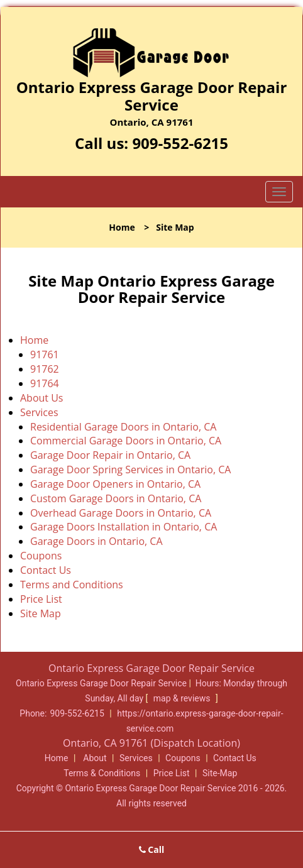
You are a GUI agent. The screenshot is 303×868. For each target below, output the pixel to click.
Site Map (41, 613)
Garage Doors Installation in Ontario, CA (124, 527)
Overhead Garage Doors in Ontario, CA (121, 513)
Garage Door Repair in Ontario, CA (110, 455)
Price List (41, 599)
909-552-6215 (180, 143)
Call (152, 849)
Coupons (41, 556)
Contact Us (46, 570)
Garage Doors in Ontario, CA (96, 541)
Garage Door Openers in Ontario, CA (115, 484)
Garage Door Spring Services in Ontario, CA (130, 470)
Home (122, 227)
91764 (45, 383)
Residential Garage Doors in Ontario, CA (123, 427)
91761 (45, 354)
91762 (45, 369)
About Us (42, 398)
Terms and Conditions (72, 585)
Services (39, 412)
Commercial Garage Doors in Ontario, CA (126, 441)
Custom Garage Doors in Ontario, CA (116, 498)
